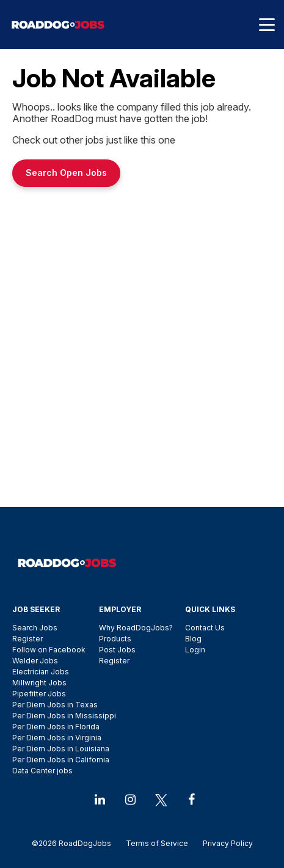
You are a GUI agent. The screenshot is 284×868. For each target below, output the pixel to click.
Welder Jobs (35, 661)
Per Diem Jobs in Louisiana (61, 749)
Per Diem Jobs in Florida (56, 727)
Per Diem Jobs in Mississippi (64, 716)
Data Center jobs (42, 771)
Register (27, 639)
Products (115, 639)
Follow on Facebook (49, 650)
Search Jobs (35, 628)
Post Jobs (117, 650)
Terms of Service (157, 843)
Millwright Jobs (39, 683)
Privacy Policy (224, 843)
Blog (193, 639)
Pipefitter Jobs (39, 694)
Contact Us (205, 628)
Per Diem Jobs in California (61, 760)
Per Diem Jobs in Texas (55, 705)
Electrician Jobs (41, 672)
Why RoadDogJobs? (136, 628)
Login (195, 650)
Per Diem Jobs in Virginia (57, 738)
